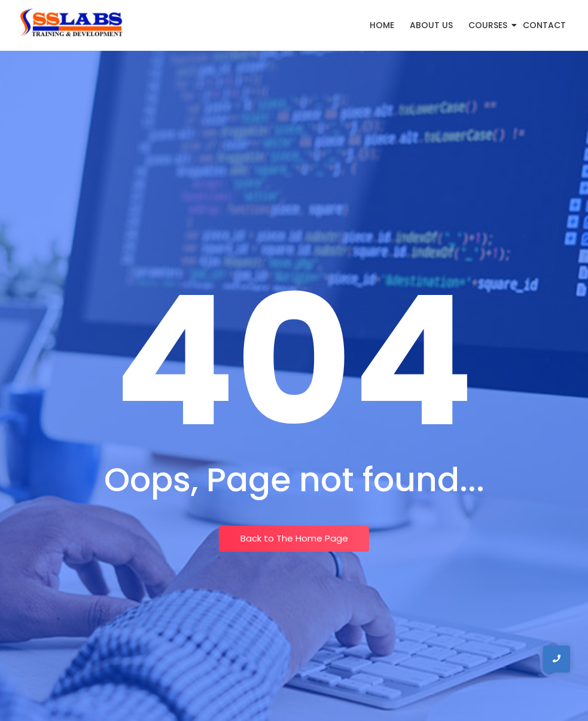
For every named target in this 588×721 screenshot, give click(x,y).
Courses (490, 25)
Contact (544, 25)
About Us (431, 25)
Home (382, 25)
